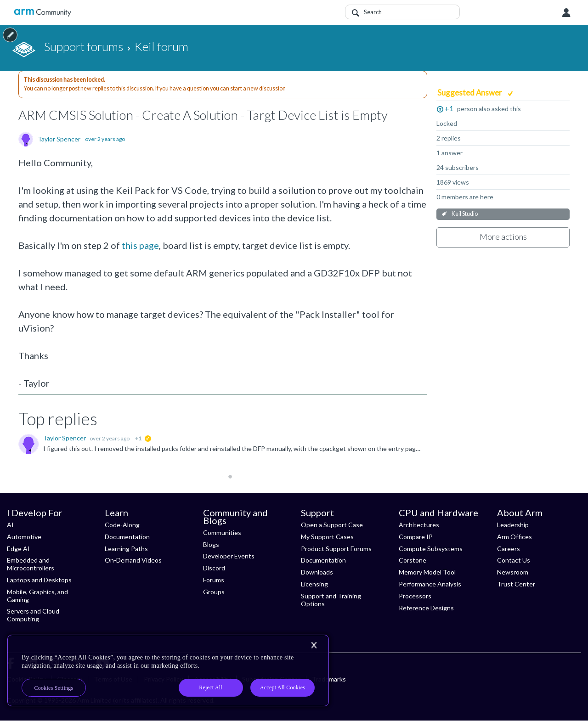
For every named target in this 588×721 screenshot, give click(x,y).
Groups (214, 592)
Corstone (413, 560)
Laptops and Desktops (39, 580)
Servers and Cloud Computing (33, 615)
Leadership (513, 525)
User (566, 13)
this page (140, 245)
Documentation (127, 537)
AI (10, 525)
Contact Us (514, 560)
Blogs (211, 544)
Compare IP (416, 537)
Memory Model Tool (427, 572)
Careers (509, 549)
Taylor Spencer (59, 139)
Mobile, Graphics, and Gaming (37, 596)
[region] (168, 670)
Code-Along (122, 525)
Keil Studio (465, 214)
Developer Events (229, 556)
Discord (214, 568)
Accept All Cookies (283, 687)
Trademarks (329, 679)
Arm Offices (514, 537)
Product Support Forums (336, 549)
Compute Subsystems (431, 549)
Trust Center (516, 584)
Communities (222, 532)
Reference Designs (426, 608)
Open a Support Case (332, 525)
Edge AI (18, 549)
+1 (449, 108)
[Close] (314, 645)
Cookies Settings (54, 688)
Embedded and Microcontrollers (31, 564)
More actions (503, 237)
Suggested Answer (470, 93)
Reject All (211, 687)
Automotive (24, 537)
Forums (214, 580)
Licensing (314, 584)
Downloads (317, 572)
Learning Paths (126, 549)
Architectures (419, 525)
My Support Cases (327, 537)
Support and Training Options (331, 600)
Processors (415, 596)
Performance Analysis (430, 584)
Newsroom (513, 572)
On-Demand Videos (133, 560)
